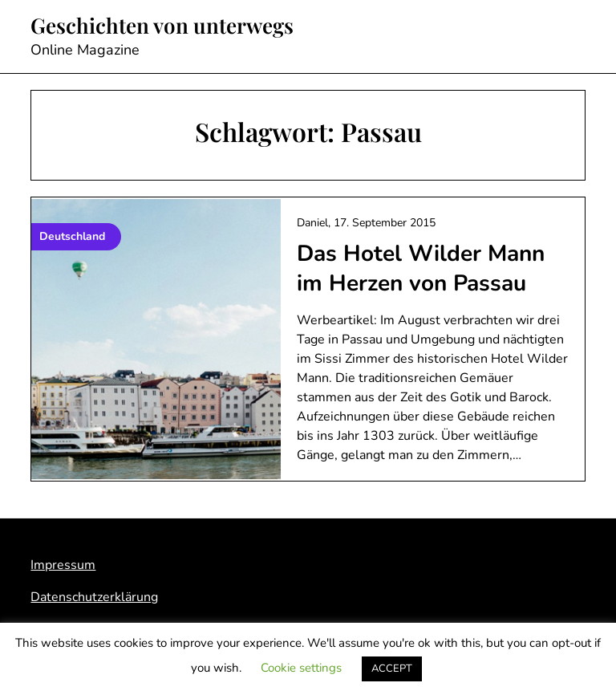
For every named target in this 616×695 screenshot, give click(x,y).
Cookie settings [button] (301, 668)
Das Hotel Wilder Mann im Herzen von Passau (421, 268)
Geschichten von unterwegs (162, 26)
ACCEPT (392, 669)
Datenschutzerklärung (94, 597)
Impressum (63, 565)
